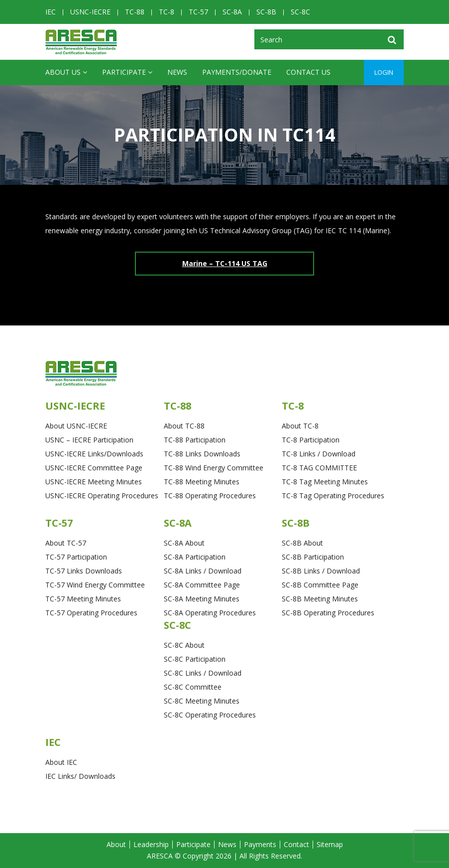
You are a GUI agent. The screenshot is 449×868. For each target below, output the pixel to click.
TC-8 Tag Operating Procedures (333, 496)
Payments (260, 844)
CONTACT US (308, 72)
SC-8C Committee (193, 687)
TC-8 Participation (311, 440)
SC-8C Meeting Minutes (202, 701)
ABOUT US (66, 72)
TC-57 (198, 12)
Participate (127, 72)
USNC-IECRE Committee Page (94, 468)
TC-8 (167, 12)
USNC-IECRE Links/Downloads (94, 454)
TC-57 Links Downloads (84, 571)
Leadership (151, 844)
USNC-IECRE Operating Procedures (102, 496)
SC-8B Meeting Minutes (320, 599)
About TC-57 (66, 543)
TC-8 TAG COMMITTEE (319, 468)
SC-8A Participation (195, 557)
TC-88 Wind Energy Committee (214, 468)
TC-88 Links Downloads (202, 454)
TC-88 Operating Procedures (210, 496)
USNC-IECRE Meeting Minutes (94, 482)
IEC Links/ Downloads (80, 776)
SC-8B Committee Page (320, 585)
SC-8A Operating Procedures (210, 613)
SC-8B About (302, 543)
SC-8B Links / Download (321, 571)
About (116, 844)
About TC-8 (300, 426)
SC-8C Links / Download (203, 673)
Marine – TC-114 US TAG (225, 263)
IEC (51, 12)
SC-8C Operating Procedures (210, 715)
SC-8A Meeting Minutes (202, 599)
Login (384, 72)
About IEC (61, 762)
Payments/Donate (237, 72)
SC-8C (300, 12)
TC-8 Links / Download (319, 454)
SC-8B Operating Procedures (328, 613)
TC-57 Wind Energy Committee (95, 585)
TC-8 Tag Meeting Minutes (325, 482)
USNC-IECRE (90, 12)
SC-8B (266, 12)
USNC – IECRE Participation (89, 440)
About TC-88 (184, 426)
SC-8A (232, 12)
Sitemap (330, 844)
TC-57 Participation (76, 557)
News (177, 72)
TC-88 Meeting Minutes (202, 482)
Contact (296, 844)
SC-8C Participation (195, 659)
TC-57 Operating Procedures (91, 613)
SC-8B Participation (313, 557)
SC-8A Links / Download (203, 571)
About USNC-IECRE (76, 426)
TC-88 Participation (195, 440)
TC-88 (135, 12)
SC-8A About (184, 543)
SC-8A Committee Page (202, 585)
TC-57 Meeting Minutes (83, 599)
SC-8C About (184, 645)
